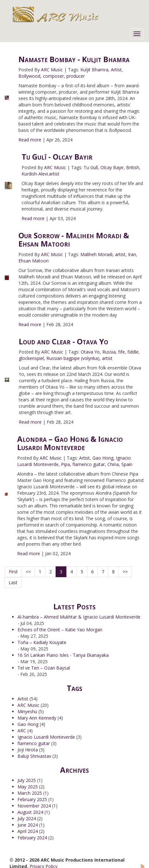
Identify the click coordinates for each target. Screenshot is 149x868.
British (133, 167)
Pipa (65, 464)
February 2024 (32, 838)
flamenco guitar (89, 464)
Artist (116, 70)
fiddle (133, 352)
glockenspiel (31, 358)
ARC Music (52, 70)
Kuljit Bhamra (94, 70)
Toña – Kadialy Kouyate (42, 642)
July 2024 (27, 818)
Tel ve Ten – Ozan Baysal (44, 668)
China (113, 464)
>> (125, 572)
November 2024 (34, 806)
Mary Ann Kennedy (37, 718)
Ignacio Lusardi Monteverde (46, 737)
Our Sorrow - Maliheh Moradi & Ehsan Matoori (74, 239)
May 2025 (28, 787)
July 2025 (27, 780)
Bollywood (29, 76)
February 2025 (32, 799)
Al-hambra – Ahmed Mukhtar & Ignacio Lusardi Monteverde (79, 617)
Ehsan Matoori (34, 261)
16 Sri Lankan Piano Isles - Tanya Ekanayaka (63, 655)
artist (120, 254)
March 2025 (30, 793)
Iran (132, 254)
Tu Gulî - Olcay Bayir (57, 157)
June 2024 (28, 825)
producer (76, 76)
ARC (22, 731)
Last (13, 582)
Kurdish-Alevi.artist (41, 174)
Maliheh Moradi (96, 254)
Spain (127, 464)
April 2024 (28, 831)
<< (28, 572)
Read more (30, 140)
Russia (109, 352)
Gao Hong (103, 458)
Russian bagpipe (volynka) (73, 358)
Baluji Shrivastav (34, 756)
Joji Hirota (28, 750)
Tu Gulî (91, 167)
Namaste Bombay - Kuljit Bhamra (74, 59)
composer (53, 76)
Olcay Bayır (112, 167)
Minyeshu (27, 711)
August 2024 (30, 812)
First (13, 572)
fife (122, 352)
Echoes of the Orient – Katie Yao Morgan (60, 630)
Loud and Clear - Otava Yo (64, 341)
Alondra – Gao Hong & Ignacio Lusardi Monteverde (70, 443)
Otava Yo (90, 352)
